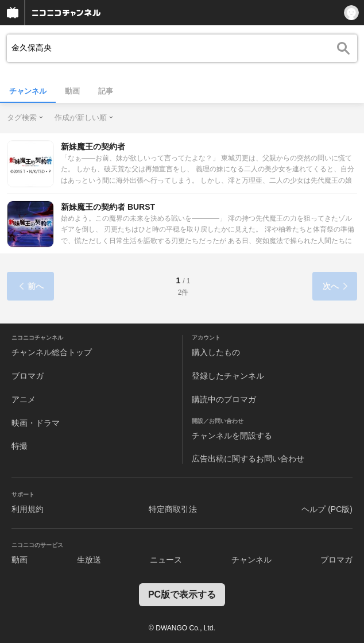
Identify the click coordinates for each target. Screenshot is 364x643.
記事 (106, 91)
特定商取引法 (173, 509)
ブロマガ (28, 376)
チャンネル (28, 91)
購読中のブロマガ (224, 399)
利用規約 (28, 509)
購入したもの (216, 352)
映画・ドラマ (36, 423)
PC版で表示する (182, 594)
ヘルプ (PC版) (327, 509)
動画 (72, 91)
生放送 (89, 560)
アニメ (24, 399)
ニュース (166, 560)
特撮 (20, 446)
